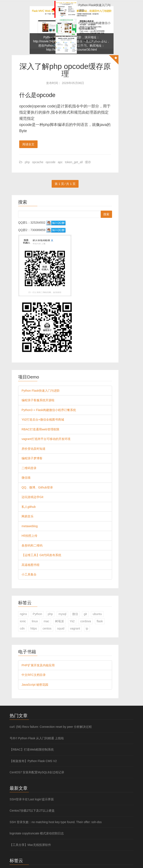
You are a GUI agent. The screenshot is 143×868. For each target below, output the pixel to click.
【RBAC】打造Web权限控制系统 (32, 750)
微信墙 (26, 478)
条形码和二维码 (32, 545)
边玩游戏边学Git (32, 497)
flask (100, 621)
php (27, 162)
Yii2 (72, 621)
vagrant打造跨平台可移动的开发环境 (46, 439)
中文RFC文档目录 (34, 675)
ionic (23, 621)
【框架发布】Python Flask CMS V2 (33, 761)
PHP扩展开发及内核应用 (38, 665)
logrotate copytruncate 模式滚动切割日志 (37, 833)
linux (35, 621)
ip (87, 628)
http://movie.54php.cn (47, 41)
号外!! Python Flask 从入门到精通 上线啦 (37, 738)
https (34, 628)
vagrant (75, 628)
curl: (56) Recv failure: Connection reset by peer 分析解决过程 (51, 727)
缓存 (88, 162)
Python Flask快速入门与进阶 (41, 391)
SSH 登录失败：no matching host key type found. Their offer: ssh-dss (56, 822)
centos (47, 628)
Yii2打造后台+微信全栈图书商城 (43, 420)
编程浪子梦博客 (32, 458)
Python (37, 614)
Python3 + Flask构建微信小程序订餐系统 (49, 410)
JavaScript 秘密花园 (35, 685)
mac (46, 621)
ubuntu (97, 614)
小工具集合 (29, 574)
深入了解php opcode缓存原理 (65, 70)
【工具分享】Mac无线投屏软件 (30, 845)
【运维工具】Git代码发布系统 (41, 555)
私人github (29, 507)
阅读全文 (28, 144)
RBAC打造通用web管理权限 (40, 429)
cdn (22, 628)
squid (61, 628)
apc (60, 162)
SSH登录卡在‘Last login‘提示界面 (32, 799)
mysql (62, 614)
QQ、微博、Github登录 (37, 487)
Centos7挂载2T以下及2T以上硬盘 (32, 811)
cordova (86, 621)
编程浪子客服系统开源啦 (38, 400)
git (85, 614)
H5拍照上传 (29, 536)
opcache (38, 162)
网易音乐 (28, 516)
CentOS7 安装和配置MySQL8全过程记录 (37, 772)
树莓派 (60, 621)
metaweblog (30, 526)
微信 (75, 614)
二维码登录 (29, 468)
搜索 (106, 214)
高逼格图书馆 (31, 565)
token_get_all (74, 162)
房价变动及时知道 (34, 449)
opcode (51, 162)
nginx (23, 614)
